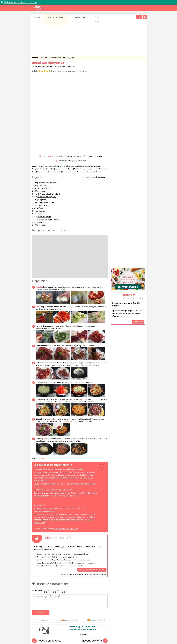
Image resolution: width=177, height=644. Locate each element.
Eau (53, 92)
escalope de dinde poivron (75, 440)
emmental (75, 407)
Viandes (90, 95)
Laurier (57, 92)
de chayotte (44, 129)
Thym (34, 95)
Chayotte (35, 92)
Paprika (77, 92)
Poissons (57, 617)
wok (44, 306)
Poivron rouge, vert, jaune (89, 92)
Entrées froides (83, 615)
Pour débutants (62, 89)
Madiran (46, 419)
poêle (45, 362)
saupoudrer (50, 407)
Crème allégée (45, 92)
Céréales (83, 613)
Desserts (38, 615)
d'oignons (42, 123)
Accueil (37, 17)
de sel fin (40, 146)
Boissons (72, 613)
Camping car (42, 95)
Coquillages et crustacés (122, 613)
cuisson (39, 392)
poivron (51, 434)
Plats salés (98, 95)
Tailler (75, 249)
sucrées (103, 617)
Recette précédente (47, 564)
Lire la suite (138, 296)
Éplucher (39, 210)
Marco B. (42, 381)
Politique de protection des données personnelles (84, 637)
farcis (81, 401)
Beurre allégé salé (78, 89)
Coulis (137, 613)
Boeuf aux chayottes (66, 58)
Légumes (52, 89)
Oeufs (125, 615)
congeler (37, 398)
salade (40, 401)
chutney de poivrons (55, 440)
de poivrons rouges (46, 126)
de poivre (43, 114)
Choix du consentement (115, 637)
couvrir (70, 286)
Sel (69, 89)
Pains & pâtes (136, 615)
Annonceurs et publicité (44, 635)
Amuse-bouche (50, 613)
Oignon (70, 92)
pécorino (37, 410)
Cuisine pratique (79, 19)
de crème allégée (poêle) (48, 143)
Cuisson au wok (42, 89)
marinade (51, 342)
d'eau (40, 131)
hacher (57, 401)
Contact (59, 635)
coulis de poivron (58, 443)
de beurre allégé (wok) (47, 120)
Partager (43, 543)
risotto (37, 404)
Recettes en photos (48, 58)
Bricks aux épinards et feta (45, 589)
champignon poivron (75, 443)
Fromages (96, 615)
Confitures (94, 613)
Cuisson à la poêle (54, 95)
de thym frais (44, 112)
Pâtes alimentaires (43, 617)
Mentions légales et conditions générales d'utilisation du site (88, 635)
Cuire (85, 323)
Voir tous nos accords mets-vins (92, 493)
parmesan (89, 407)
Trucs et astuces (120, 608)
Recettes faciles (58, 608)
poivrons (66, 438)
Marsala (64, 92)
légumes (75, 401)
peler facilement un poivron (66, 452)
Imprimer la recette (70, 543)
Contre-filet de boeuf (93, 89)
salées (67, 617)
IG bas (106, 615)
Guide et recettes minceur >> (21, 2)
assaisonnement (69, 345)
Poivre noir (103, 92)
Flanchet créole (95, 589)
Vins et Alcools (125, 617)
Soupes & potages (89, 617)
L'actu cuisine (97, 19)
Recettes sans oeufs (69, 95)
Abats (38, 613)
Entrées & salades (52, 615)
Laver (38, 230)
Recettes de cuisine (55, 19)
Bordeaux (38, 419)
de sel (39, 137)
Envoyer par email (96, 543)
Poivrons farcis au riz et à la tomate (74, 589)
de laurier (43, 109)
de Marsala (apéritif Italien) (49, 117)
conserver (55, 396)
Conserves (105, 613)
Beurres (63, 613)
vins (41, 416)
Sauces (76, 617)
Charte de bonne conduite (123, 635)
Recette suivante (95, 564)
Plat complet (82, 95)
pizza (46, 404)
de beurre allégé (44, 140)
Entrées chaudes (68, 615)
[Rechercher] (139, 17)
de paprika (40, 134)
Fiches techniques (100, 608)
